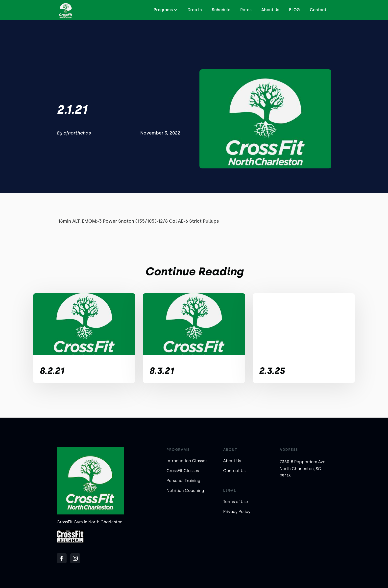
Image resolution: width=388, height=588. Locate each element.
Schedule (221, 10)
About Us (270, 10)
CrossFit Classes (183, 471)
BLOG (294, 10)
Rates (246, 10)
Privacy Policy (237, 512)
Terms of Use (236, 502)
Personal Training (183, 481)
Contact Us (234, 471)
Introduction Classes (187, 461)
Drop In (195, 10)
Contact (318, 10)
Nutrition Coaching (185, 491)
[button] (165, 10)
